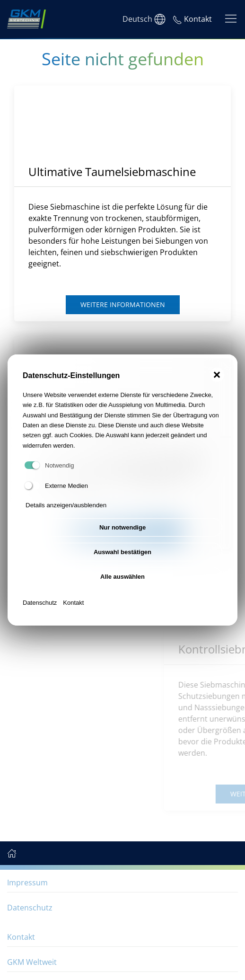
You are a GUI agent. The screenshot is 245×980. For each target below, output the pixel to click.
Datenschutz (40, 603)
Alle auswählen (122, 577)
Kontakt (73, 603)
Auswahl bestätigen (122, 552)
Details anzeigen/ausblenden (66, 505)
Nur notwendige (122, 527)
